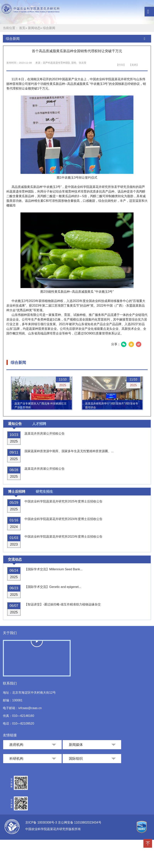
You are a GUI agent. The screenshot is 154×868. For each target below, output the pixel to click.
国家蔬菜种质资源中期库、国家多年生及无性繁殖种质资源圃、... (69, 451)
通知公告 (15, 424)
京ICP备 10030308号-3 (42, 822)
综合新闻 (13, 39)
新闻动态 (34, 28)
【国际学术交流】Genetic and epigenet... (53, 587)
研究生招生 (44, 492)
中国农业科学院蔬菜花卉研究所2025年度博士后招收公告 (63, 501)
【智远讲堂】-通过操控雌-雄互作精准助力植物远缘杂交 (63, 604)
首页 (22, 28)
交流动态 (15, 559)
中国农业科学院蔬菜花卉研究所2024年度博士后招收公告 (63, 519)
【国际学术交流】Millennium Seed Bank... (54, 569)
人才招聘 (39, 424)
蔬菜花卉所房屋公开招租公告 (45, 434)
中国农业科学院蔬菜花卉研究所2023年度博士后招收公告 (63, 537)
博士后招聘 (17, 492)
